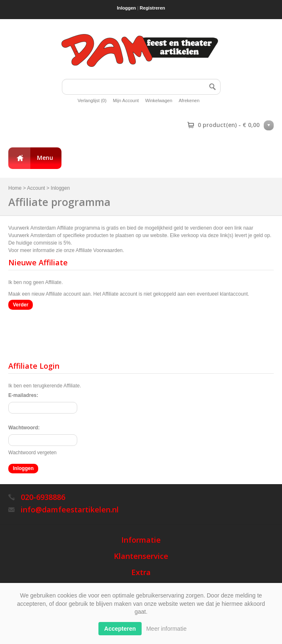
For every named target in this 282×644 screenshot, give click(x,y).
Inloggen (127, 8)
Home (15, 188)
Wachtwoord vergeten (32, 453)
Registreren (152, 8)
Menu (45, 158)
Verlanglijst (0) (92, 100)
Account (36, 188)
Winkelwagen (158, 100)
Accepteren (120, 629)
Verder (21, 305)
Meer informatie (166, 629)
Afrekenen (189, 100)
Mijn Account (126, 100)
